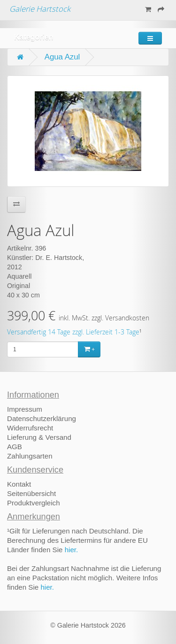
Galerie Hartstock (40, 9)
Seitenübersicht (31, 493)
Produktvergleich (34, 503)
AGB (15, 447)
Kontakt (19, 484)
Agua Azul (62, 57)
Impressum (25, 409)
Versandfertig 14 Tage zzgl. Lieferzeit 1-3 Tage (73, 332)
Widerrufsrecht (30, 428)
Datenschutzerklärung (42, 418)
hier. (72, 550)
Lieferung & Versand (39, 437)
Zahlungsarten (30, 456)
